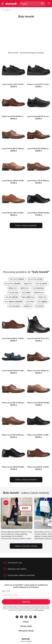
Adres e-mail (6, 591)
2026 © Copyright (26, 641)
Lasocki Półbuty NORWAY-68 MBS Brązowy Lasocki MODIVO (21, 181)
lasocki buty (35, 279)
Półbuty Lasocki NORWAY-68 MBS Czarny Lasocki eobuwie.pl (22, 467)
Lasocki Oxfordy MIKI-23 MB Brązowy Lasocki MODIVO (19, 149)
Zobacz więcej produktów (26, 225)
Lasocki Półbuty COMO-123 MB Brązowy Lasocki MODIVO (20, 213)
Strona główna (6, 10)
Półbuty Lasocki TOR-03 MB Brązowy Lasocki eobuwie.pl (20, 435)
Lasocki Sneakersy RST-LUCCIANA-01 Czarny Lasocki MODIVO (22, 84)
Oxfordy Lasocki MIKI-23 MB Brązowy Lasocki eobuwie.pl (20, 403)
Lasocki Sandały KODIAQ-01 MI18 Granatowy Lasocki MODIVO (22, 371)
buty (28, 284)
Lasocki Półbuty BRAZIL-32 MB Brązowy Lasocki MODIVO (20, 338)
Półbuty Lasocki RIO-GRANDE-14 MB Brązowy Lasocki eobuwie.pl (23, 116)
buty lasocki (17, 279)
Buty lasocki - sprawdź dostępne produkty (26, 53)
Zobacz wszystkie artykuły (26, 546)
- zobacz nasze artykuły (26, 493)
